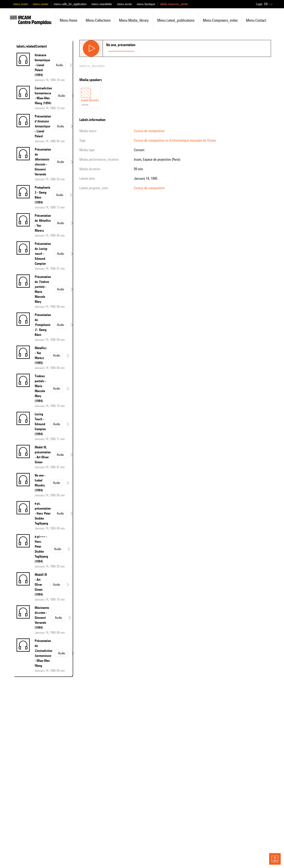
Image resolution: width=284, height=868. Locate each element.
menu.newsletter (102, 4)
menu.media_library (134, 20)
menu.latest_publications (176, 20)
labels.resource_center (174, 4)
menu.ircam (21, 4)
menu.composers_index (220, 20)
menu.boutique (146, 4)
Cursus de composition (149, 131)
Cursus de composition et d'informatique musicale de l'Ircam (175, 140)
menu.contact (256, 20)
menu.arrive (124, 4)
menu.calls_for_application (70, 4)
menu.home (68, 20)
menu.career (41, 4)
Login (259, 4)
